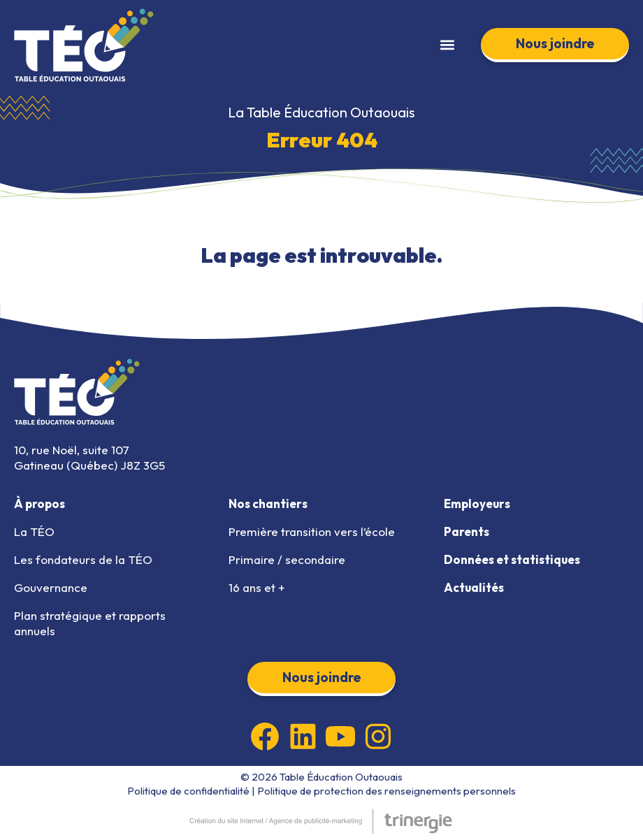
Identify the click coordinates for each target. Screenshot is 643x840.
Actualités (474, 587)
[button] (447, 45)
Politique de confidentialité (188, 791)
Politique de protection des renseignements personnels (386, 791)
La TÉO (34, 531)
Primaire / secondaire (287, 559)
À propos (39, 504)
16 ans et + (257, 587)
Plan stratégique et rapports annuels (90, 623)
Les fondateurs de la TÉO (83, 559)
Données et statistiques (512, 559)
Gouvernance (51, 587)
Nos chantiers (268, 504)
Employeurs (477, 504)
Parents (467, 531)
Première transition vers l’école (312, 531)
